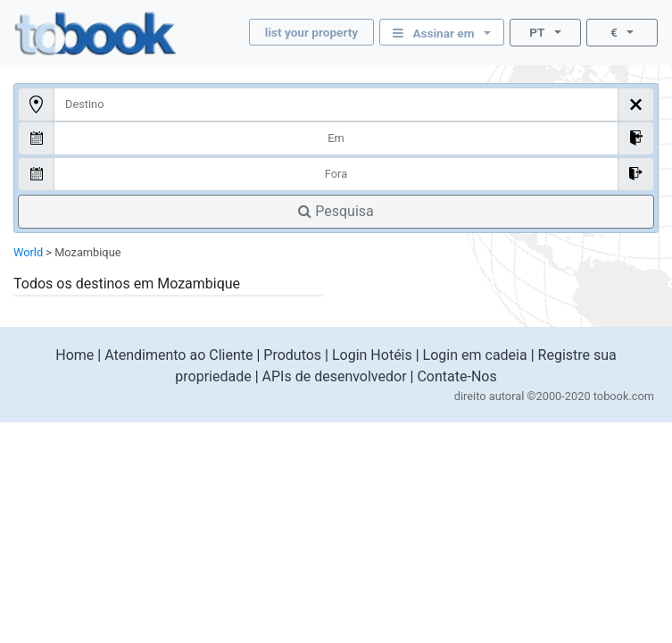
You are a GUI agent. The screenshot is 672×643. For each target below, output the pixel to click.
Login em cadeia (475, 355)
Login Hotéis (372, 355)
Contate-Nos (456, 376)
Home (75, 355)
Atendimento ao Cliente (178, 355)
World (28, 252)
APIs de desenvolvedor (335, 376)
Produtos (292, 355)
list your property (311, 32)
